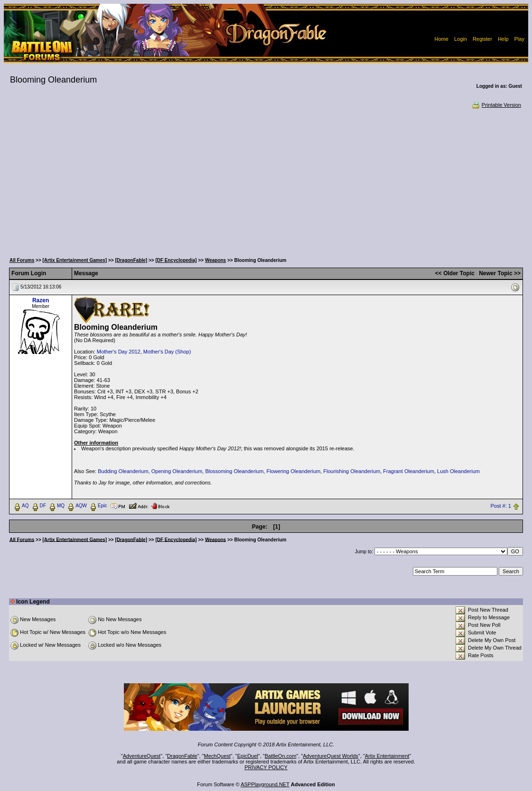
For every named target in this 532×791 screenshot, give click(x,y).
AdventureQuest (142, 756)
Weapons (215, 260)
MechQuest (217, 756)
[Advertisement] (266, 180)
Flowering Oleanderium (293, 471)
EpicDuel (248, 756)
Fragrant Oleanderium (409, 471)
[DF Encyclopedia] (176, 260)
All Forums (22, 260)
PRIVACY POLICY (266, 767)
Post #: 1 (500, 506)
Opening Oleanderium (177, 471)
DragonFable (182, 756)
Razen (41, 300)
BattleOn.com (281, 756)
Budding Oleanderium (123, 471)
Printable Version (496, 105)
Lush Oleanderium (458, 471)
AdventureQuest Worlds (331, 756)
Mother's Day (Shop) (167, 352)
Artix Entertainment (387, 756)
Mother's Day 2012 (119, 352)
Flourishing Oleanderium (352, 471)
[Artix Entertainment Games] (75, 260)
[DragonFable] (131, 260)
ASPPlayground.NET (265, 784)
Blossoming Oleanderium (234, 471)
